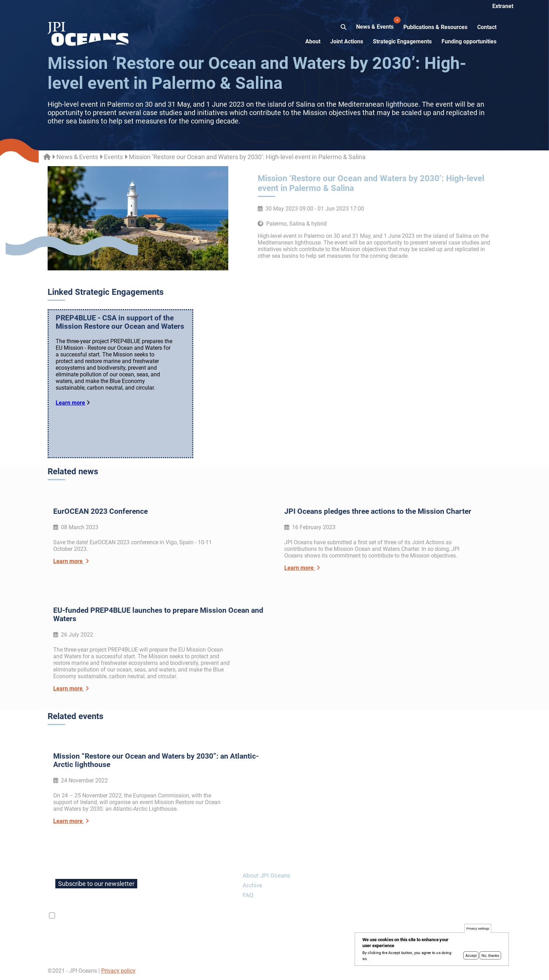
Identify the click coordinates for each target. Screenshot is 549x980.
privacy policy (140, 916)
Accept (471, 957)
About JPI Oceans (266, 875)
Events (113, 157)
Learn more (70, 403)
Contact (487, 27)
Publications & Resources (435, 27)
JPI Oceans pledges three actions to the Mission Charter (378, 511)
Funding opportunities (469, 41)
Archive (252, 885)
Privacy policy (118, 971)
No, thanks (490, 957)
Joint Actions (347, 41)
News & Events (376, 23)
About (313, 41)
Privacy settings (478, 930)
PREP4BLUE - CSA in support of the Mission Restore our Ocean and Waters (120, 322)
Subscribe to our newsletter (96, 884)
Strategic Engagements (402, 41)
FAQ (248, 895)
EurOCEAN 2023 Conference (100, 511)
